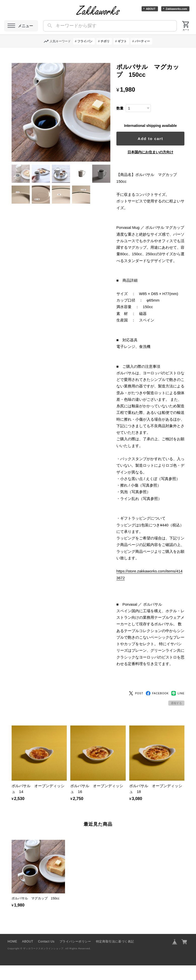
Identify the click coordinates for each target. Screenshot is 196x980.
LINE (178, 708)
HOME (12, 956)
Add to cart (152, 139)
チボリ (105, 41)
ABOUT (151, 9)
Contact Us (46, 956)
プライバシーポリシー (75, 956)
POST (136, 708)
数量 (123, 108)
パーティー (142, 41)
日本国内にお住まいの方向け (152, 152)
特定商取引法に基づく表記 (115, 956)
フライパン (85, 41)
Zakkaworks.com (176, 9)
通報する (176, 718)
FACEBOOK (157, 708)
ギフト (122, 41)
